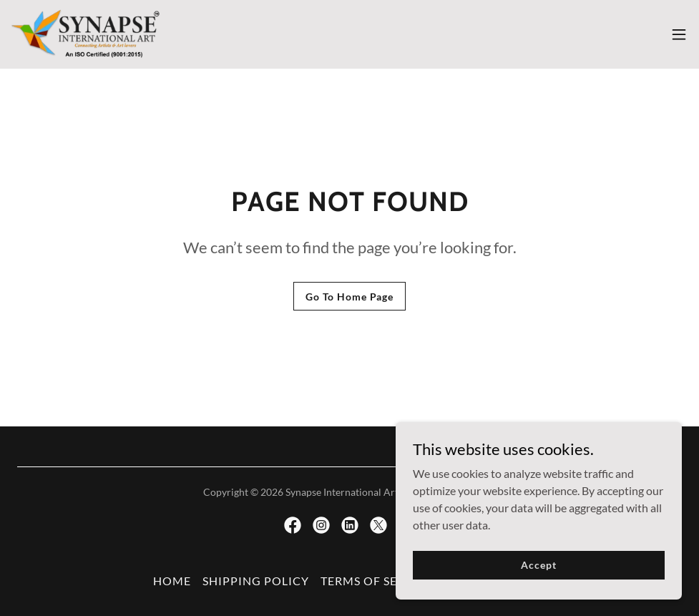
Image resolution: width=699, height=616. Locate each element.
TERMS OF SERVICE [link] (377, 581)
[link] (86, 34)
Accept (538, 584)
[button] (679, 34)
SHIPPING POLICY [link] (256, 581)
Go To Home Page (349, 297)
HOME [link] (172, 581)
